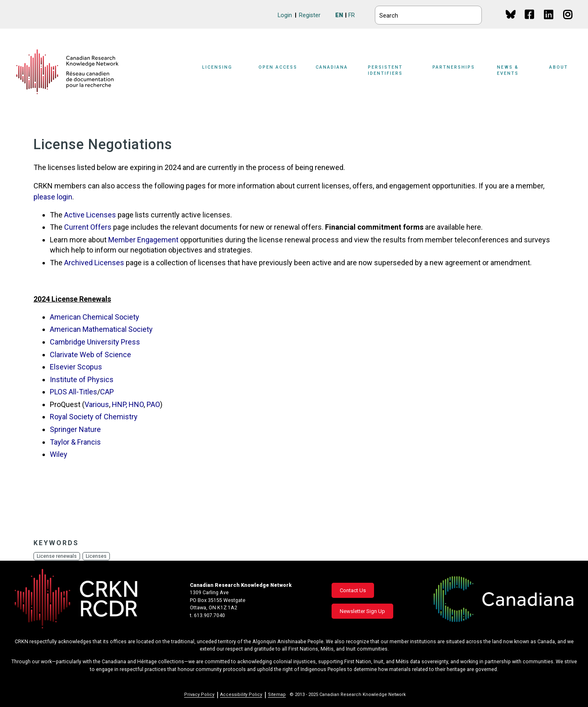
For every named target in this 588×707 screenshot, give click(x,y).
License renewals (57, 556)
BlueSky (511, 14)
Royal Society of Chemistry (94, 417)
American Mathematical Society (101, 329)
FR (352, 15)
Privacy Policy (199, 695)
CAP (107, 392)
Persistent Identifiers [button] (385, 70)
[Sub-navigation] (222, 72)
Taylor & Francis (75, 442)
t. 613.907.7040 (207, 615)
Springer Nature (75, 429)
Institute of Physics (82, 379)
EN (339, 15)
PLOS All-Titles (73, 392)
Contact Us (353, 590)
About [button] (559, 67)
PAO (153, 404)
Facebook (530, 22)
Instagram (568, 22)
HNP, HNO (128, 404)
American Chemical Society (95, 317)
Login (285, 15)
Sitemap (277, 695)
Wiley (59, 454)
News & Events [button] (508, 70)
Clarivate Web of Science (90, 355)
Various (97, 404)
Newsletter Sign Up (362, 611)
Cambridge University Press (95, 342)
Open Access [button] (278, 67)
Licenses (97, 556)
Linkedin (549, 22)
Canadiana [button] (332, 67)
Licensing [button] (217, 67)
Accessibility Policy (241, 695)
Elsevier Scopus (76, 367)
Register (310, 15)
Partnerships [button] (454, 67)
